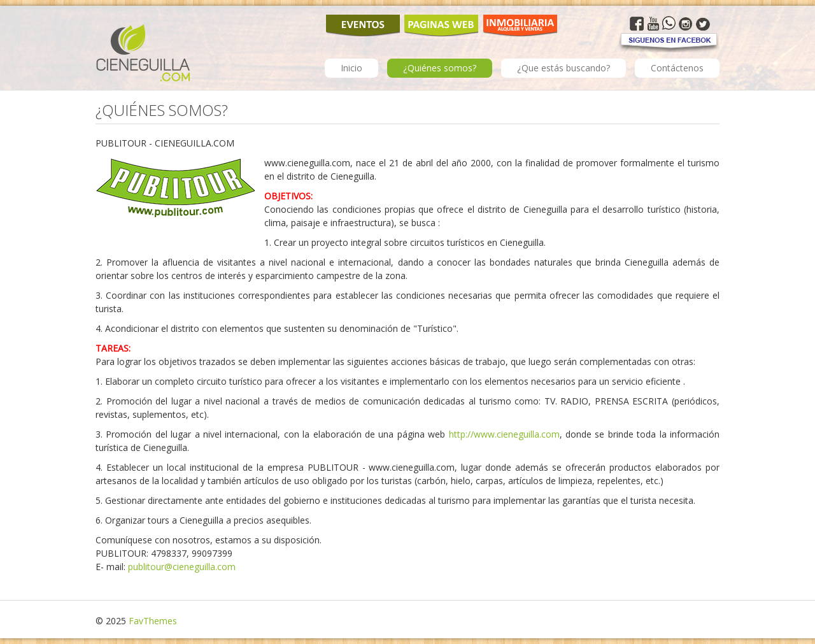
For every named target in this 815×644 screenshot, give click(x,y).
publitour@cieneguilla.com (182, 567)
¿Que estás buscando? (563, 68)
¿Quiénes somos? (440, 68)
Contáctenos (677, 68)
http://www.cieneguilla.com (504, 434)
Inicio (351, 68)
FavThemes (153, 621)
